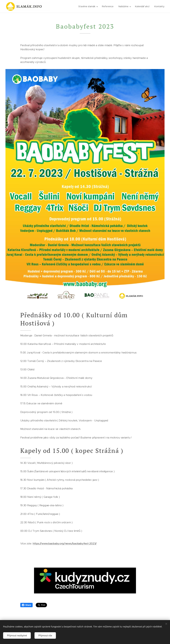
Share (27, 605)
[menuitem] (88, 6)
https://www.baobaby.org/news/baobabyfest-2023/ (65, 544)
